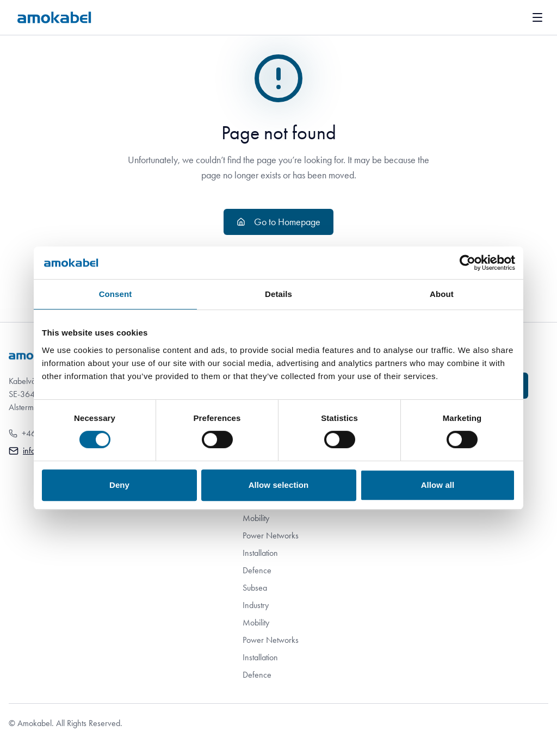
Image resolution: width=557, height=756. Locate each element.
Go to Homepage (278, 222)
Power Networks (271, 535)
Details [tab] (278, 294)
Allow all (438, 485)
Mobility (256, 518)
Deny (119, 485)
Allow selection (279, 485)
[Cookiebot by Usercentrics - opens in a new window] (468, 263)
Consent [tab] (116, 294)
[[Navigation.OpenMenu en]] (537, 17)
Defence (257, 570)
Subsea (255, 588)
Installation (260, 553)
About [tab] (442, 294)
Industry (256, 605)
